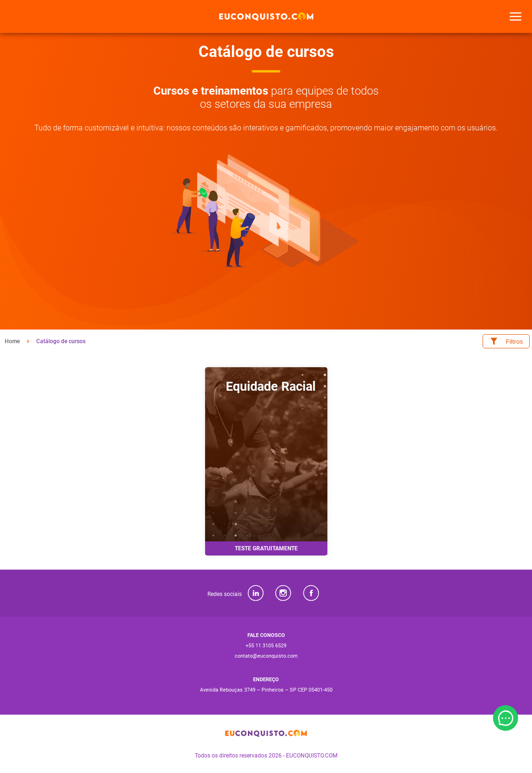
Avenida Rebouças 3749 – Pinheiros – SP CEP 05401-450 (266, 690)
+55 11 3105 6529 (266, 646)
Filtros (506, 341)
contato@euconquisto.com (266, 656)
